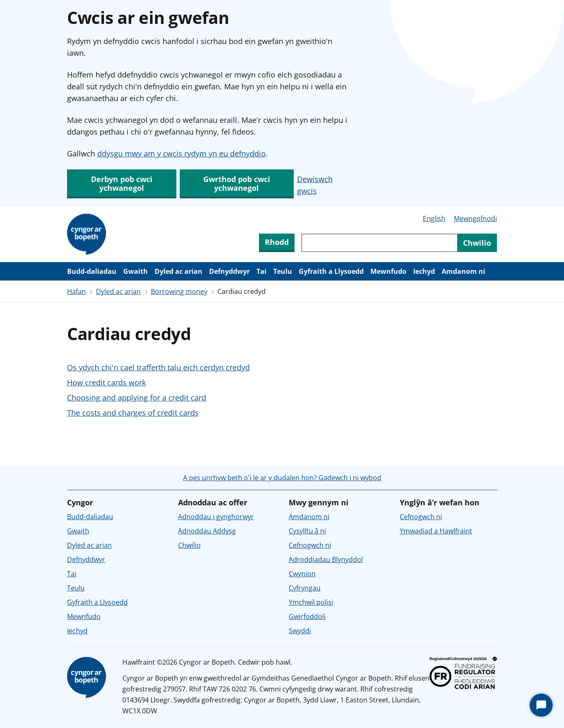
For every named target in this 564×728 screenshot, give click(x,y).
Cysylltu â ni (307, 531)
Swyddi (300, 631)
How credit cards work (106, 382)
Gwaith (136, 271)
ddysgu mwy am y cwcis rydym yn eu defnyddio (181, 153)
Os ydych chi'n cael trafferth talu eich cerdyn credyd (158, 367)
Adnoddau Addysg (207, 531)
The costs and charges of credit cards (133, 413)
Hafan (76, 291)
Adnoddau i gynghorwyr (216, 517)
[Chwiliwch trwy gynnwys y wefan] (379, 243)
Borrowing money (179, 291)
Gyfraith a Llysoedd (331, 271)
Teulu (283, 271)
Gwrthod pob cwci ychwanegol (237, 183)
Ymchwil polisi (311, 602)
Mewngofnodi (475, 218)
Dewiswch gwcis (315, 185)
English (434, 218)
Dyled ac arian (179, 271)
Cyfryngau (305, 588)
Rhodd (277, 242)
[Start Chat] (541, 705)
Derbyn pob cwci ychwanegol (122, 183)
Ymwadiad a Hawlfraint (436, 531)
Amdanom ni (463, 271)
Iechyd (424, 271)
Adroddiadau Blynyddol (326, 559)
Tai (261, 271)
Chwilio (189, 545)
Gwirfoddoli (307, 616)
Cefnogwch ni (310, 545)
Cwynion (302, 574)
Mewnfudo (388, 271)
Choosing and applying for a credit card (137, 398)
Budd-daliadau (92, 271)
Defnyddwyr (229, 271)
